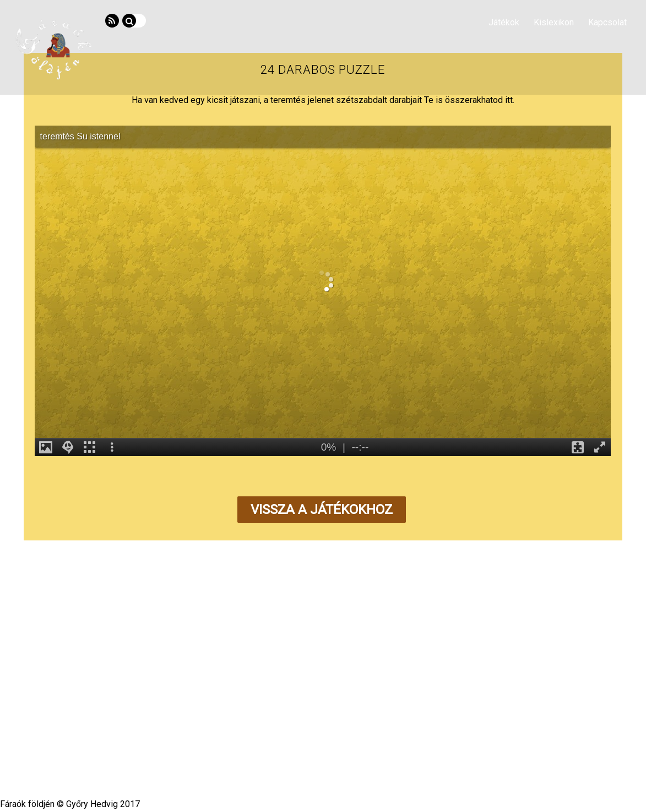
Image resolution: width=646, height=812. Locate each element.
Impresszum (414, 720)
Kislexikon (554, 22)
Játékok (504, 22)
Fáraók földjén (319, 749)
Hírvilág (215, 720)
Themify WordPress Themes (362, 760)
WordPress (290, 760)
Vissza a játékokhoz (322, 510)
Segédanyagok (310, 720)
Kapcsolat (607, 22)
